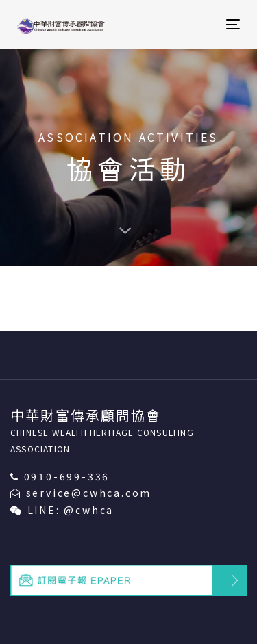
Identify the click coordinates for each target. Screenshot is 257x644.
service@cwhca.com (89, 493)
